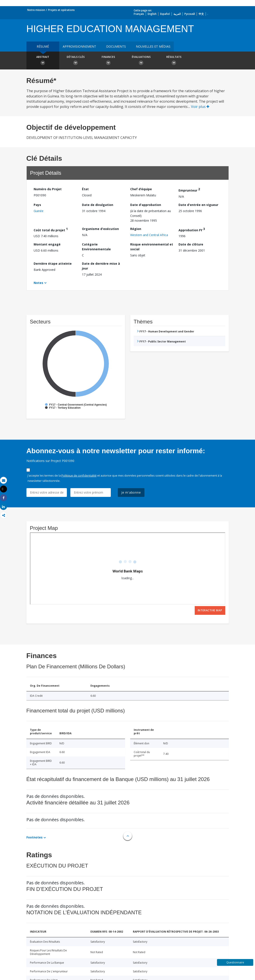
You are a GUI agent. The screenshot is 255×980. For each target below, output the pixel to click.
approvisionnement (79, 46)
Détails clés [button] (76, 61)
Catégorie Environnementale (96, 247)
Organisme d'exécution (100, 229)
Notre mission (36, 10)
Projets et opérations (61, 10)
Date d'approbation (146, 205)
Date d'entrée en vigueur (198, 205)
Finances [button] (108, 61)
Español (165, 14)
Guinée (39, 211)
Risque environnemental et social (152, 247)
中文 (201, 14)
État (85, 189)
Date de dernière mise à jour (101, 266)
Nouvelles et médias (153, 46)
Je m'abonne (131, 492)
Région (136, 229)
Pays (37, 205)
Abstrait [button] (43, 61)
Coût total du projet (51, 229)
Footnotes (35, 837)
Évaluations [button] (141, 61)
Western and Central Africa (149, 235)
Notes (38, 283)
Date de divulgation (98, 205)
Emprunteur (189, 190)
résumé (43, 46)
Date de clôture (191, 244)
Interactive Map (210, 610)
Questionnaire (235, 962)
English (152, 14)
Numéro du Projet (48, 189)
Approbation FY (192, 229)
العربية (177, 14)
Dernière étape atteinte (53, 264)
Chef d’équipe (141, 189)
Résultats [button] (174, 61)
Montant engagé (47, 244)
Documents (116, 46)
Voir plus (200, 107)
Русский (190, 14)
